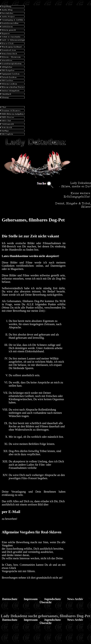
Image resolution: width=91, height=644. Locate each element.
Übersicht (46, 602)
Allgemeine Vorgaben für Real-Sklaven (32, 532)
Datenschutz (10, 599)
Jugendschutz (52, 599)
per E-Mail (11, 512)
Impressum (31, 599)
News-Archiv (75, 599)
